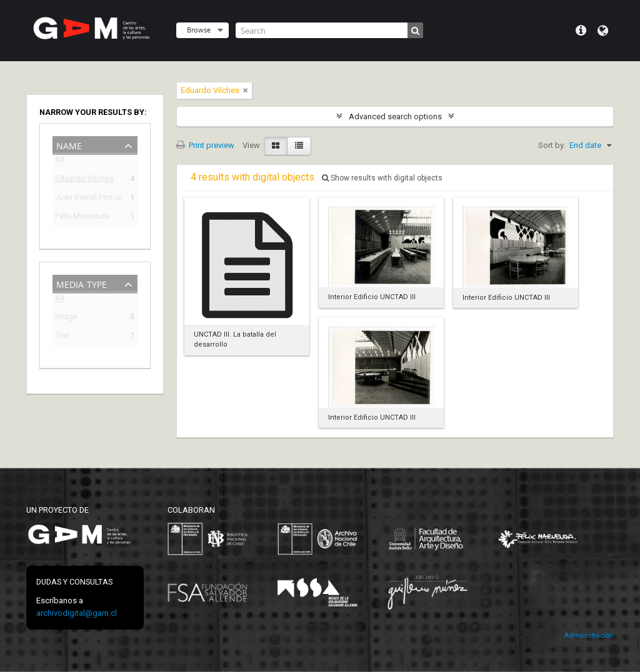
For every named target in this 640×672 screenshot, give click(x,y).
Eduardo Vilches (84, 180)
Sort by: (552, 145)
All (60, 162)
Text (62, 337)
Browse (199, 30)
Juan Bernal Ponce (86, 199)
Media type (82, 283)
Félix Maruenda (82, 218)
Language (603, 31)
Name (69, 145)
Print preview (205, 145)
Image (66, 318)
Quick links (581, 31)
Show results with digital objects (382, 178)
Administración (589, 635)
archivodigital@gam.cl (77, 613)
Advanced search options (395, 116)
